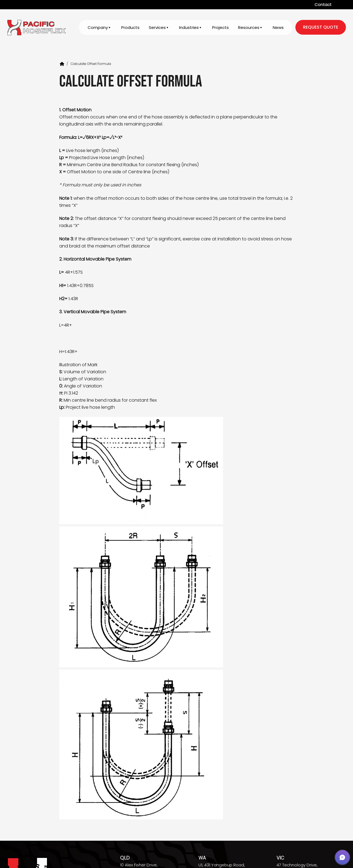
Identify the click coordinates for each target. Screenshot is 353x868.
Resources (249, 28)
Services (157, 28)
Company (98, 28)
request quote (321, 27)
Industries (189, 28)
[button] (342, 857)
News (278, 28)
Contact (323, 5)
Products (130, 28)
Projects (220, 28)
